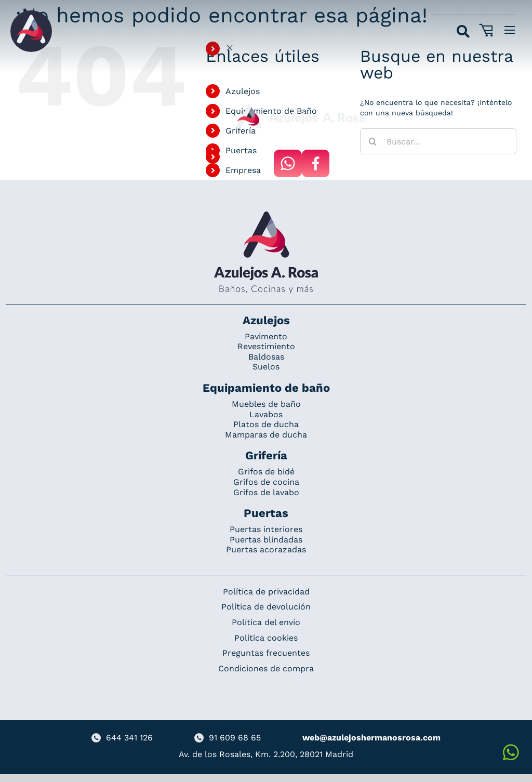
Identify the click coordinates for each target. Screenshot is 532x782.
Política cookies (266, 638)
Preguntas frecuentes (266, 653)
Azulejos (243, 91)
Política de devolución (266, 607)
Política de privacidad (266, 592)
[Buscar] (373, 141)
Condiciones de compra (266, 668)
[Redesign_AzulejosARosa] (266, 215)
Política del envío (266, 622)
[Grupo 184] (31, 14)
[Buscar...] (438, 141)
